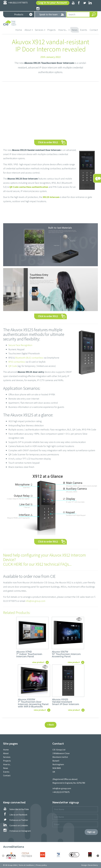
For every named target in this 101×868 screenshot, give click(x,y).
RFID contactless (17, 362)
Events (84, 30)
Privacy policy (41, 865)
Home (19, 30)
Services (7, 757)
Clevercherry (93, 865)
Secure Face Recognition (20, 345)
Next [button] (98, 856)
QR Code (13, 366)
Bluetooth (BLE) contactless (29, 358)
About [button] (29, 30)
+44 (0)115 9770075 (61, 792)
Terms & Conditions (26, 865)
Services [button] (40, 30)
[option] (11, 856)
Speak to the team (52, 15)
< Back (51, 725)
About (6, 753)
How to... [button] (64, 30)
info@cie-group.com (35, 601)
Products (23, 15)
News (75, 30)
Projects (51, 30)
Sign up (91, 832)
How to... (7, 764)
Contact (94, 30)
